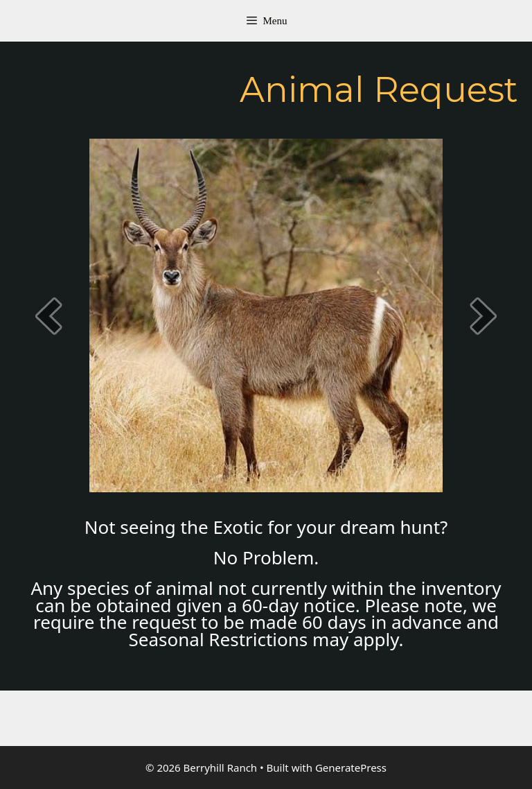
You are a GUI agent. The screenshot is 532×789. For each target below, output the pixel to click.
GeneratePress (351, 768)
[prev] (48, 316)
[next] (484, 316)
